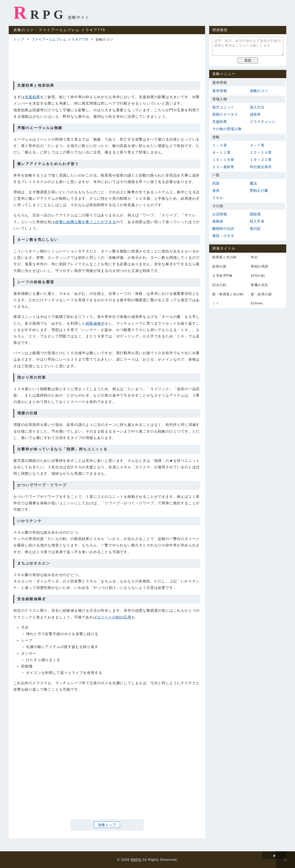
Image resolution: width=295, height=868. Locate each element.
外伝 (254, 257)
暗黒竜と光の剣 (224, 257)
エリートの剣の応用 (114, 617)
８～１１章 (221, 152)
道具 (216, 190)
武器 (216, 183)
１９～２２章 (261, 160)
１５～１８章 (223, 160)
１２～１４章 (261, 152)
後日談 (255, 229)
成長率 (255, 114)
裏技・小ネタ (223, 236)
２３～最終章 (223, 167)
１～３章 (220, 145)
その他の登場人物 (227, 129)
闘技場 (255, 214)
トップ (19, 39)
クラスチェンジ (262, 122)
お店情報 (220, 214)
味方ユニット (223, 107)
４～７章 (257, 145)
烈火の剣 (219, 285)
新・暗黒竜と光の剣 (228, 294)
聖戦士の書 (259, 190)
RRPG (40, 13)
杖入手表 (257, 221)
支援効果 (32, 97)
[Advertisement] (107, 61)
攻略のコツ (259, 91)
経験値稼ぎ (95, 323)
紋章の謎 (219, 266)
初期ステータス (225, 114)
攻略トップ (107, 825)
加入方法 (257, 107)
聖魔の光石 (260, 285)
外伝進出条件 (261, 167)
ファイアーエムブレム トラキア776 (60, 39)
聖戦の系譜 (260, 266)
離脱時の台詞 (223, 229)
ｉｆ (216, 303)
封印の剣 (258, 276)
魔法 (253, 183)
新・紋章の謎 (261, 294)
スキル (218, 198)
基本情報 (220, 91)
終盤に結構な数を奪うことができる (86, 222)
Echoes (257, 303)
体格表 (218, 221)
